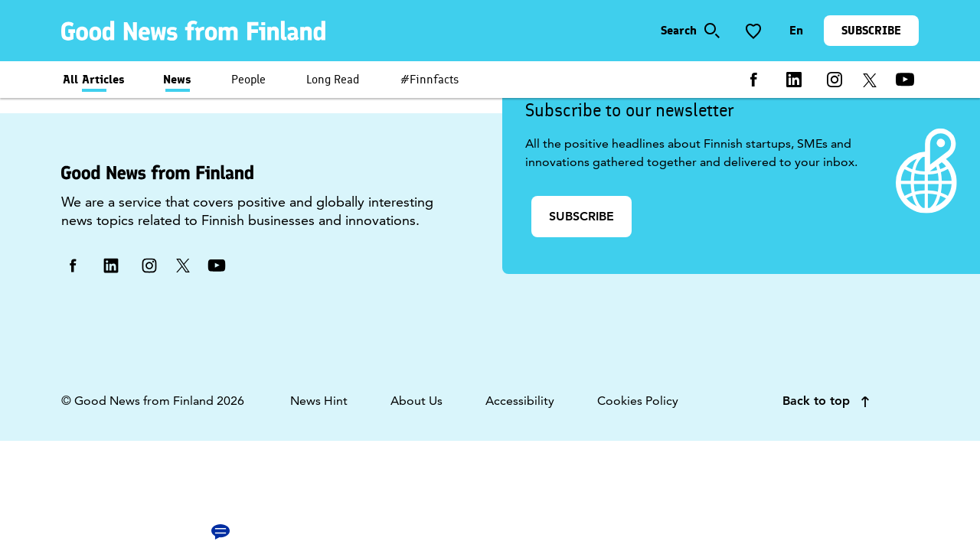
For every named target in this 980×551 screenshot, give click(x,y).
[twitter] (870, 80)
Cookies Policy (638, 401)
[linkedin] (794, 80)
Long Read (333, 79)
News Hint (319, 401)
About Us (416, 401)
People (248, 79)
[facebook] (753, 80)
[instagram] (835, 80)
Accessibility (520, 401)
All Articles (94, 79)
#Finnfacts (430, 79)
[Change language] (796, 31)
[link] (196, 31)
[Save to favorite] (753, 31)
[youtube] (905, 80)
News (177, 79)
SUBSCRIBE (871, 30)
